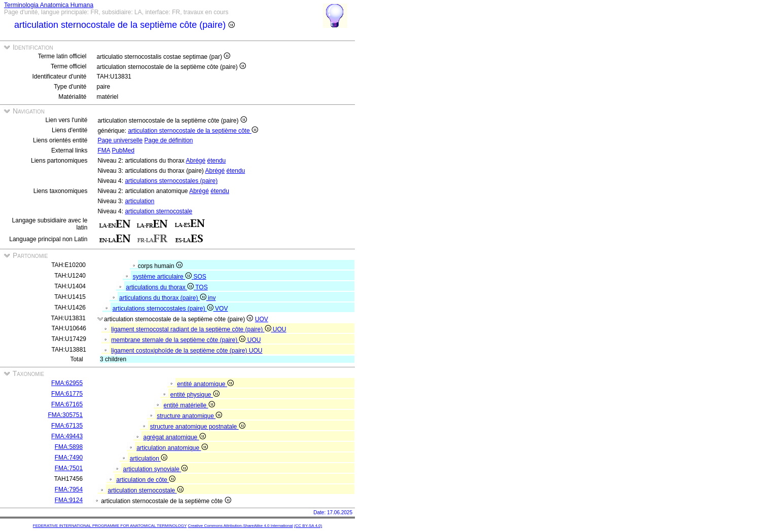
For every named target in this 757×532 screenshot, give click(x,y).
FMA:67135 (67, 426)
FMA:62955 (67, 383)
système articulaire (163, 277)
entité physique (195, 395)
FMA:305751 (65, 415)
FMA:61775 (67, 394)
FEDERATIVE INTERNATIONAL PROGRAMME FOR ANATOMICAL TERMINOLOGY (110, 526)
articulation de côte (146, 480)
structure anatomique (189, 416)
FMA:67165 (67, 404)
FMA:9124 (69, 500)
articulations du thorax (160, 287)
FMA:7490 (69, 458)
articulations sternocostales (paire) (171, 181)
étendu (217, 161)
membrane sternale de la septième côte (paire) (179, 340)
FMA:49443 (67, 436)
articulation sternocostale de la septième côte (193, 131)
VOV (221, 309)
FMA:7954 (69, 489)
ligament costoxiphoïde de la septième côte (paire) (180, 351)
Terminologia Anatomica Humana (49, 5)
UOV (262, 319)
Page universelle (120, 140)
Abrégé (196, 161)
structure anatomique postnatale (198, 427)
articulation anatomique (172, 448)
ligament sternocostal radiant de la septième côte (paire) (192, 329)
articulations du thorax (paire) (164, 298)
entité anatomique (205, 384)
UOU (280, 329)
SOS (200, 277)
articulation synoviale (155, 469)
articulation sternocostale (158, 211)
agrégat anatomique (174, 437)
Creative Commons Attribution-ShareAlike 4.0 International (240, 526)
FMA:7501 (69, 468)
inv (212, 298)
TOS (201, 287)
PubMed (123, 150)
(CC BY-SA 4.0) (308, 526)
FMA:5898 (69, 447)
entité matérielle (189, 405)
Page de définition (168, 140)
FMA (104, 150)
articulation (139, 201)
